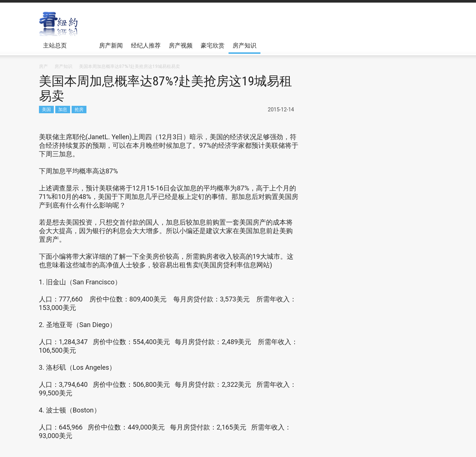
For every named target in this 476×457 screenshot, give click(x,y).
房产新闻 (111, 45)
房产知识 (244, 45)
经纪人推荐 (146, 45)
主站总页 (56, 48)
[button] (430, 45)
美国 (46, 109)
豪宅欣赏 (213, 45)
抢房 (79, 109)
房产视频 (181, 45)
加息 (63, 109)
